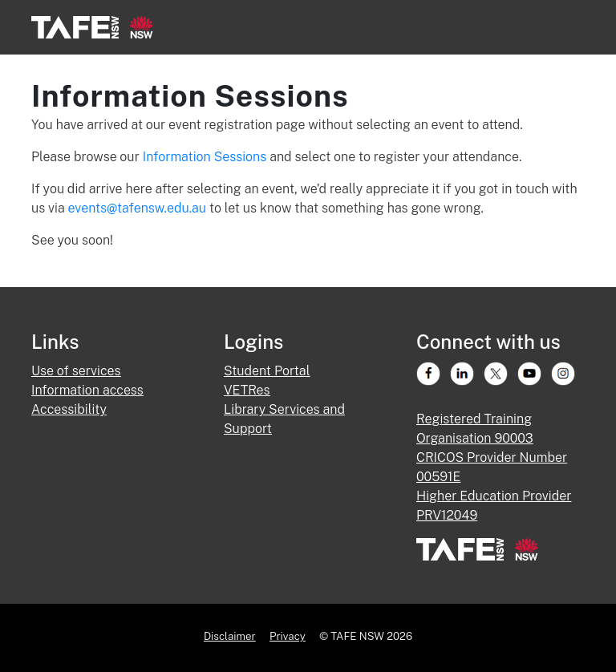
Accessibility (69, 409)
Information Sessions (206, 157)
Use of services (76, 371)
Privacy (288, 636)
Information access (87, 390)
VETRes (247, 390)
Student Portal (267, 371)
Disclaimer (230, 636)
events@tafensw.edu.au (137, 208)
